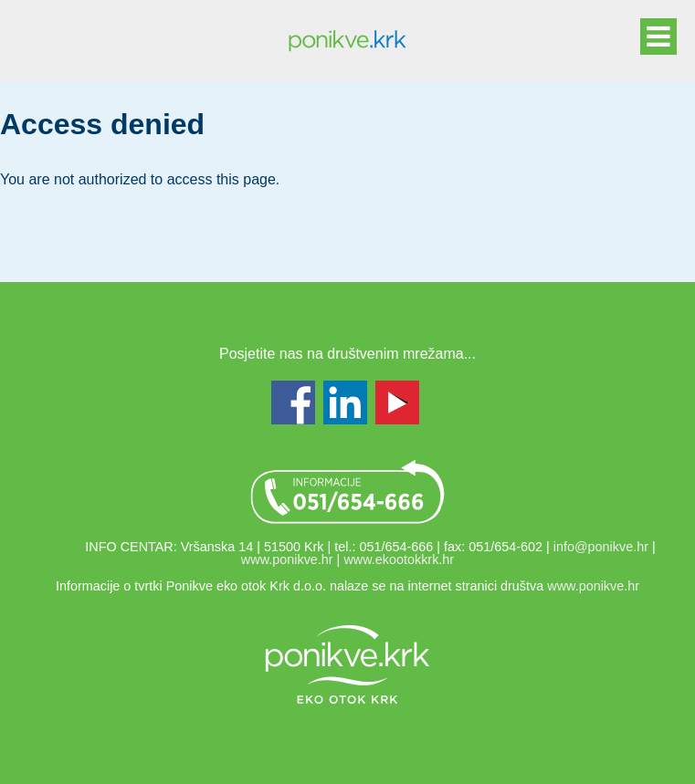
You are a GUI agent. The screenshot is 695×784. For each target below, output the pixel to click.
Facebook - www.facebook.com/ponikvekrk (293, 402)
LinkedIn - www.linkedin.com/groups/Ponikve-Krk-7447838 (345, 402)
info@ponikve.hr (601, 547)
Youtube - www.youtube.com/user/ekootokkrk (397, 402)
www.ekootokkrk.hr (399, 559)
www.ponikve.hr (287, 559)
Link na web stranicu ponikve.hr (348, 664)
